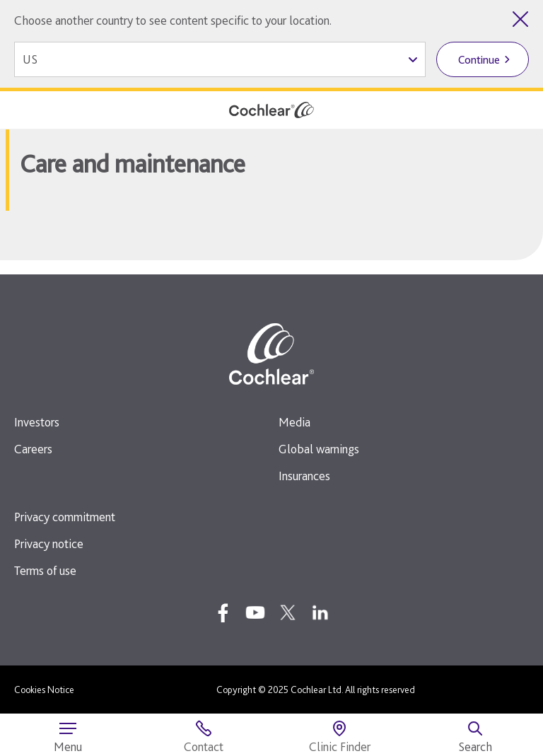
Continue (479, 60)
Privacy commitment (65, 517)
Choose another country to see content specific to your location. (173, 20)
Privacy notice (49, 543)
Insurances (304, 476)
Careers (33, 449)
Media (294, 422)
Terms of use (45, 570)
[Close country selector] (520, 19)
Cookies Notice (44, 690)
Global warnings (319, 449)
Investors (37, 422)
